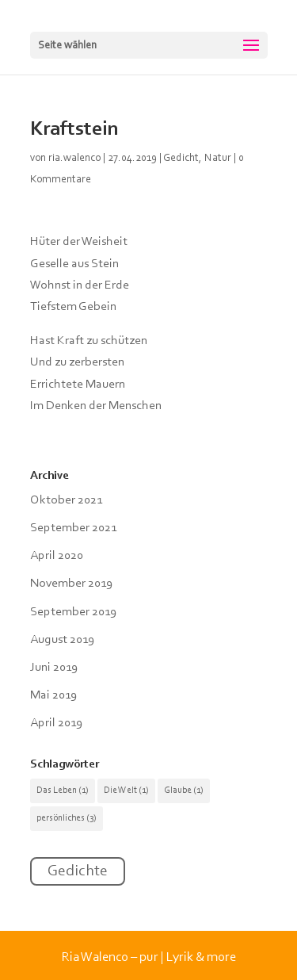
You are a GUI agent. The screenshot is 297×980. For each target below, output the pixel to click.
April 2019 (56, 723)
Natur (218, 159)
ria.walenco (74, 159)
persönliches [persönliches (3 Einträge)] (67, 818)
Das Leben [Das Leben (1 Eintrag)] (63, 791)
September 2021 (73, 528)
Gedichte (78, 871)
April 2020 (57, 556)
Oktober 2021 (66, 500)
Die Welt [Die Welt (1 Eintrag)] (126, 791)
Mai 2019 (53, 695)
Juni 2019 (54, 668)
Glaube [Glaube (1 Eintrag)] (184, 791)
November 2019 (71, 584)
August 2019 (62, 640)
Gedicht (181, 159)
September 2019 (73, 612)
